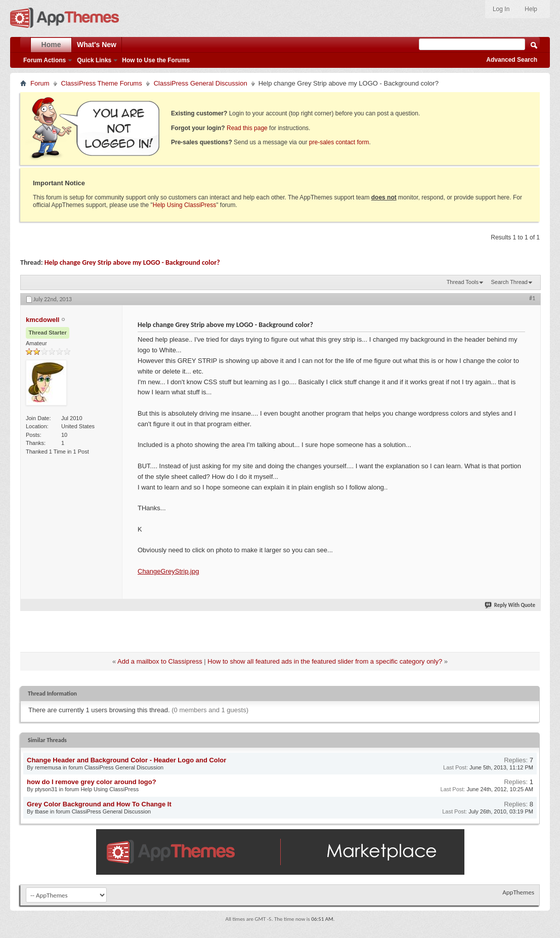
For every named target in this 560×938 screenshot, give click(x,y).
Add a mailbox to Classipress (160, 661)
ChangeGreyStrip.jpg (168, 571)
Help (531, 9)
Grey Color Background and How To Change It (99, 804)
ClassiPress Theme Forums (102, 83)
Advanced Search (512, 60)
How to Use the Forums (156, 60)
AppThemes (518, 892)
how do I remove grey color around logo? (92, 782)
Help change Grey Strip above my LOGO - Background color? (132, 262)
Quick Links (94, 60)
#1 (532, 298)
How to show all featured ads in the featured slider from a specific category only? (325, 661)
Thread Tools (463, 282)
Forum (40, 83)
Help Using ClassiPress (184, 205)
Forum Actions (45, 60)
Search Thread (509, 282)
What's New (97, 45)
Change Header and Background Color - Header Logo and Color (126, 760)
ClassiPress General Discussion (201, 83)
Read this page (247, 128)
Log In (501, 9)
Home (51, 45)
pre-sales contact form (339, 142)
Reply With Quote (510, 605)
